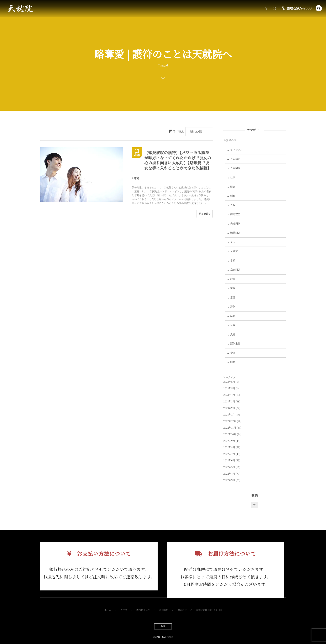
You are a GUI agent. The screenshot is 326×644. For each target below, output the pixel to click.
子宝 (233, 242)
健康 (233, 187)
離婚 (233, 362)
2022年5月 (229, 467)
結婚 (233, 316)
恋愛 (137, 178)
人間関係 (235, 168)
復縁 (233, 288)
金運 (233, 353)
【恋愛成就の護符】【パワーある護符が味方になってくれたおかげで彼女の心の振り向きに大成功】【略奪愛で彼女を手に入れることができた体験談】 (178, 160)
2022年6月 (229, 460)
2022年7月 (229, 454)
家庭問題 (235, 270)
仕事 (233, 177)
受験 (233, 205)
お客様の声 (230, 140)
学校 (233, 260)
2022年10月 (230, 434)
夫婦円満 (235, 224)
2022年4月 (229, 474)
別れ (233, 196)
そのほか (235, 159)
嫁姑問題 (235, 233)
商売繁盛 (235, 214)
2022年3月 (229, 480)
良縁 (233, 325)
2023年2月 (229, 408)
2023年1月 (229, 415)
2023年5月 (229, 388)
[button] (319, 8)
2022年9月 (229, 441)
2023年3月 (229, 401)
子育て (234, 251)
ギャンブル (237, 150)
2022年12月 (230, 421)
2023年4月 (229, 395)
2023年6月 (229, 382)
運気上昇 (235, 343)
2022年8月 (229, 447)
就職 (233, 279)
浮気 (233, 307)
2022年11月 (230, 428)
